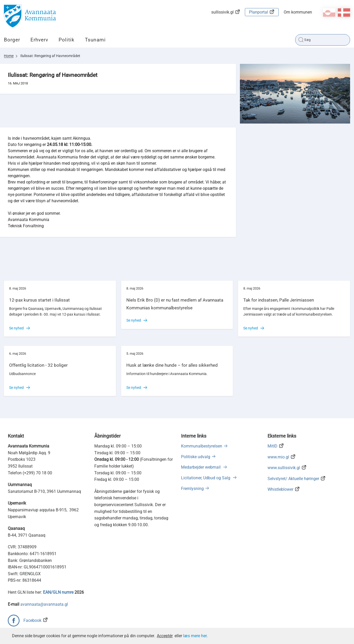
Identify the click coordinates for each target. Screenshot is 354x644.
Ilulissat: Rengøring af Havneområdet (50, 56)
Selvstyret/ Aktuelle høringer (293, 479)
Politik (67, 40)
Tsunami (95, 40)
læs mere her (195, 636)
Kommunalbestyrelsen (202, 446)
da (344, 13)
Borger (12, 40)
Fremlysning (192, 489)
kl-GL (329, 13)
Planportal (259, 12)
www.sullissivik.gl (284, 468)
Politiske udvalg (196, 457)
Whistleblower (280, 489)
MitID (272, 446)
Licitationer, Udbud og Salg (206, 478)
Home (9, 56)
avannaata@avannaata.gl (44, 604)
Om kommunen (298, 12)
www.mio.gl (278, 457)
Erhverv (39, 40)
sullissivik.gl (222, 12)
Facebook (32, 620)
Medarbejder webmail (201, 467)
